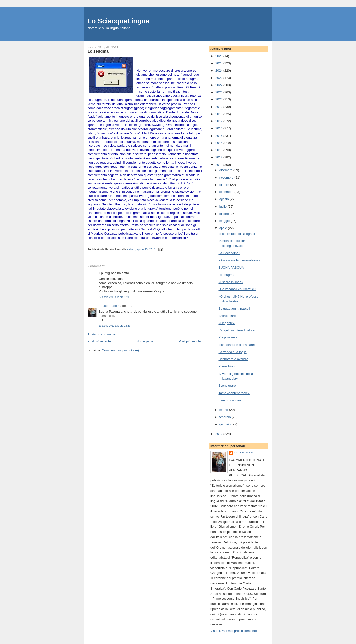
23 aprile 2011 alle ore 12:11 (114, 297)
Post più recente (99, 341)
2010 (219, 434)
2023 (219, 78)
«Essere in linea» (231, 282)
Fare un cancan (229, 400)
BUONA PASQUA (231, 268)
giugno (225, 214)
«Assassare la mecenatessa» (239, 260)
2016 (219, 128)
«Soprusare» (227, 337)
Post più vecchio (190, 341)
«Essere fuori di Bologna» (237, 234)
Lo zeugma (226, 275)
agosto (225, 199)
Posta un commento (102, 334)
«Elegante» (226, 323)
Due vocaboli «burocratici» (237, 289)
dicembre (226, 170)
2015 (219, 136)
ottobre (225, 185)
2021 (219, 92)
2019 (219, 107)
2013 (219, 150)
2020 (219, 99)
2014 (219, 143)
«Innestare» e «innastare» (237, 345)
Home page (145, 341)
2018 (219, 114)
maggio (225, 221)
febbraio (226, 417)
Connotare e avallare (233, 359)
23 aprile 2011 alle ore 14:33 (114, 326)
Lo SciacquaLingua (118, 21)
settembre (227, 192)
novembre (227, 178)
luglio (223, 206)
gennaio (225, 424)
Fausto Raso (108, 306)
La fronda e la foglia (232, 352)
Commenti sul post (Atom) (120, 350)
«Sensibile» (227, 366)
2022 (219, 85)
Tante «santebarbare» (234, 393)
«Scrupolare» (228, 316)
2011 (219, 165)
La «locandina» (229, 253)
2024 (219, 70)
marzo (224, 410)
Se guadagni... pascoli (234, 308)
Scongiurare (227, 386)
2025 (219, 63)
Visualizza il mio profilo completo (234, 631)
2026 (219, 56)
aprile (224, 228)
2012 (219, 157)
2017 (219, 121)
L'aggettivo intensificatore (236, 330)
